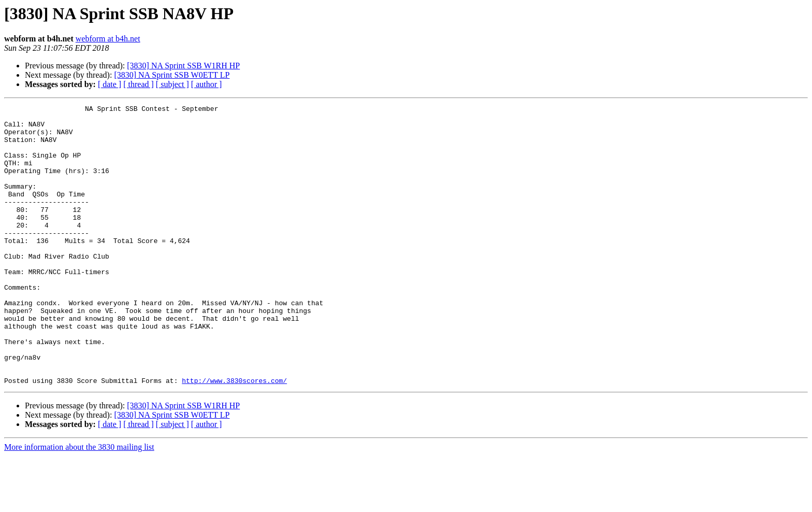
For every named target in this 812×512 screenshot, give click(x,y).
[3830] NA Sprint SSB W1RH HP (183, 66)
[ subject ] (172, 84)
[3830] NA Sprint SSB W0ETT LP (172, 75)
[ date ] (110, 84)
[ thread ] (139, 84)
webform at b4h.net (108, 39)
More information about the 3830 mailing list (79, 503)
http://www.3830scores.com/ (234, 436)
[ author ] (207, 84)
